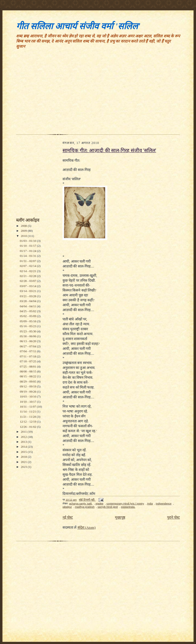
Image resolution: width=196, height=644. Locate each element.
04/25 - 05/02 (28, 311)
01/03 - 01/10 (28, 241)
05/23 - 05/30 (28, 331)
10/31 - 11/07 (28, 407)
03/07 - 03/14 (28, 286)
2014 (24, 447)
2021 (24, 462)
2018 (24, 457)
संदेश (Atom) (87, 527)
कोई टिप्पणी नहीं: (87, 500)
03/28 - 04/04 (28, 301)
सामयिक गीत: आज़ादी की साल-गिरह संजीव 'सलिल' (109, 151)
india (150, 503)
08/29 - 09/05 (28, 381)
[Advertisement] (98, 94)
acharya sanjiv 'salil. (81, 503)
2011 (24, 432)
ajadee (100, 503)
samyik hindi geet (108, 507)
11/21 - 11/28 (28, 417)
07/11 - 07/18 (28, 356)
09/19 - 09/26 (28, 392)
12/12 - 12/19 (28, 422)
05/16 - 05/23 (28, 326)
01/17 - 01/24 (28, 251)
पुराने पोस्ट (173, 517)
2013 (24, 442)
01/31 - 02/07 (28, 261)
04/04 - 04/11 (28, 306)
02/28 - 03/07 (28, 281)
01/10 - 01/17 (28, 246)
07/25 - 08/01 (28, 366)
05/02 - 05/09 (28, 316)
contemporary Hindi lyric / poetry (125, 503)
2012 (24, 437)
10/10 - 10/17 (28, 402)
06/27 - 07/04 (28, 346)
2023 (24, 467)
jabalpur (67, 507)
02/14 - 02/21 (28, 271)
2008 (24, 226)
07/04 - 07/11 (28, 351)
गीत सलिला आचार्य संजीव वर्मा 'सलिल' (78, 26)
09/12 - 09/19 (28, 386)
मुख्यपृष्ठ (120, 517)
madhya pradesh (85, 507)
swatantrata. (128, 507)
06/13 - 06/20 (28, 341)
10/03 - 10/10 (28, 396)
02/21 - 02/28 (28, 276)
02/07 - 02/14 (28, 266)
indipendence (164, 503)
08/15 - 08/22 (28, 376)
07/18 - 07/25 (28, 361)
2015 (24, 452)
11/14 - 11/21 (28, 411)
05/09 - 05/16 (28, 321)
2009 (24, 231)
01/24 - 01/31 (28, 256)
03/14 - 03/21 (28, 291)
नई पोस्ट (68, 517)
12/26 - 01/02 (28, 427)
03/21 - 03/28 (28, 296)
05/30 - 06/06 (28, 336)
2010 (24, 236)
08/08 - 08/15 (28, 371)
